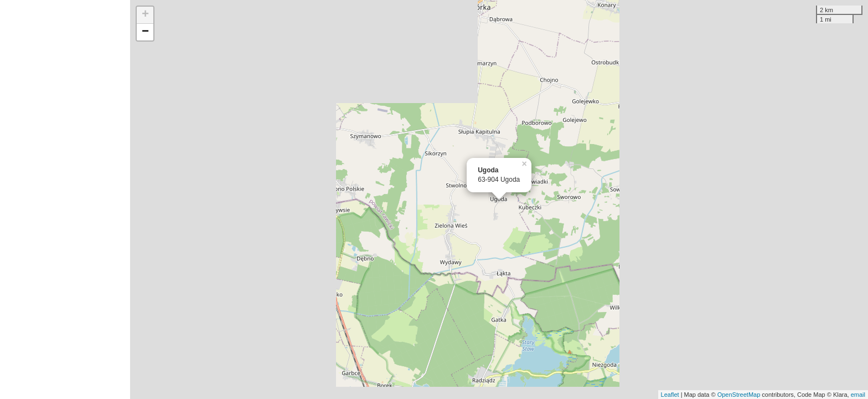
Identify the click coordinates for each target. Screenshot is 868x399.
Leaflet (670, 395)
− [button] (145, 32)
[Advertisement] (65, 199)
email (858, 395)
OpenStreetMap (739, 395)
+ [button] (145, 15)
